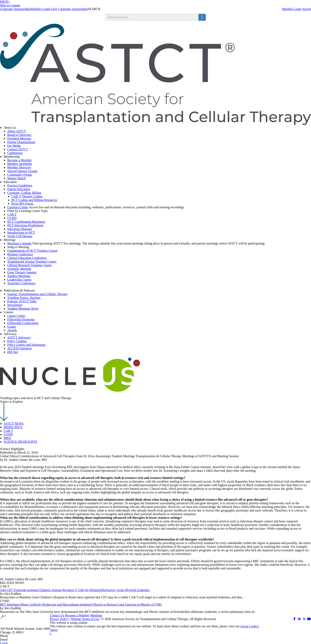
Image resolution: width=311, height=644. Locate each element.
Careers (9, 312)
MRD (7, 438)
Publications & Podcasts (19, 290)
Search (307, 9)
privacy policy (250, 626)
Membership (12, 157)
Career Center (16, 316)
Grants (12, 327)
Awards (12, 330)
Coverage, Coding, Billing (24, 193)
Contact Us (57, 615)
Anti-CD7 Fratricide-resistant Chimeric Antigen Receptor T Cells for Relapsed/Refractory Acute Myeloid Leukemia (75, 590)
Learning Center (18, 207)
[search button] (202, 17)
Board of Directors (19, 135)
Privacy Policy (59, 619)
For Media (14, 146)
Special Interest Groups (22, 171)
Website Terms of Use (85, 619)
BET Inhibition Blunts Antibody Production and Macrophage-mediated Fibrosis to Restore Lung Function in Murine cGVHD (81, 604)
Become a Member (19, 160)
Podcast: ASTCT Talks (22, 301)
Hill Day (13, 352)
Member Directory (19, 167)
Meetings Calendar (19, 243)
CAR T (8, 431)
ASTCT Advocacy (19, 337)
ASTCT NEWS (14, 424)
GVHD (8, 434)
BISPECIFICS (13, 427)
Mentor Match (16, 178)
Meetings (10, 240)
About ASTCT (17, 131)
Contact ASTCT (18, 149)
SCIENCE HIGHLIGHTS (20, 442)
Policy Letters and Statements (26, 345)
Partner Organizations (21, 142)
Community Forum (20, 175)
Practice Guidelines (20, 185)
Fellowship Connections (23, 323)
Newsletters (15, 305)
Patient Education (19, 189)
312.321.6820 (18, 636)
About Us (10, 128)
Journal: (37, 294)
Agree (54, 630)
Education (10, 182)
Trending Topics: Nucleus (24, 298)
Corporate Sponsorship (73, 9)
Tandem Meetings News (23, 309)
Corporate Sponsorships (15, 9)
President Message (19, 138)
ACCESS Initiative (19, 348)
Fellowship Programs (21, 319)
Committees (15, 153)
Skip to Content (10, 5)
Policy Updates (17, 341)
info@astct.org (18, 639)
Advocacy (10, 334)
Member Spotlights (20, 164)
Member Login (292, 9)
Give (54, 9)
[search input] (152, 17)
